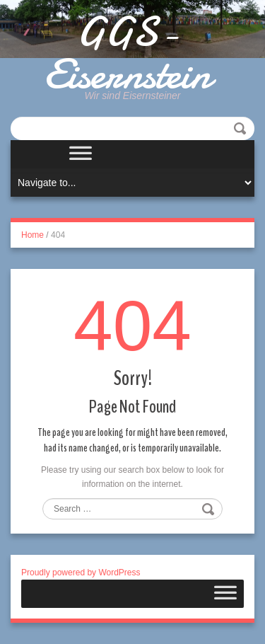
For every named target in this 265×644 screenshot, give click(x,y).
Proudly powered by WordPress (81, 573)
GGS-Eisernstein (127, 53)
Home (33, 235)
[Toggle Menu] (81, 154)
